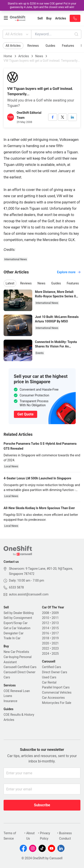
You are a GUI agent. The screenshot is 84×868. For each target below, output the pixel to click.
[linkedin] (72, 117)
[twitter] (62, 117)
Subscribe (42, 805)
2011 (55, 618)
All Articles (17, 34)
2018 (46, 638)
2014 (46, 628)
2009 (55, 613)
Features (68, 46)
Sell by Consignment (18, 618)
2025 (55, 654)
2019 (55, 638)
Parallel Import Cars (56, 687)
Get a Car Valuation (17, 628)
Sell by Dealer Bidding (19, 613)
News (39, 56)
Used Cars (49, 677)
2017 (55, 633)
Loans (8, 696)
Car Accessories (53, 698)
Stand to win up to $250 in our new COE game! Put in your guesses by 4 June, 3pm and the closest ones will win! (42, 5)
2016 (46, 633)
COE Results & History (19, 715)
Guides (50, 46)
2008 (46, 613)
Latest (10, 283)
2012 (46, 623)
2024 (46, 654)
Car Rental (49, 682)
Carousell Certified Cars (20, 667)
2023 (55, 648)
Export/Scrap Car (16, 623)
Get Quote (26, 414)
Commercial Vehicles (57, 692)
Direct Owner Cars (55, 672)
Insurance (10, 701)
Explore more (69, 272)
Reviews (33, 46)
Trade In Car (12, 638)
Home (8, 56)
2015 (55, 628)
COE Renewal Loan (17, 691)
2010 (46, 618)
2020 (46, 643)
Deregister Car (14, 633)
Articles (24, 56)
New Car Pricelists (16, 652)
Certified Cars (52, 667)
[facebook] (53, 117)
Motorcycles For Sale (57, 703)
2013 (55, 623)
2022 (46, 648)
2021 (55, 643)
